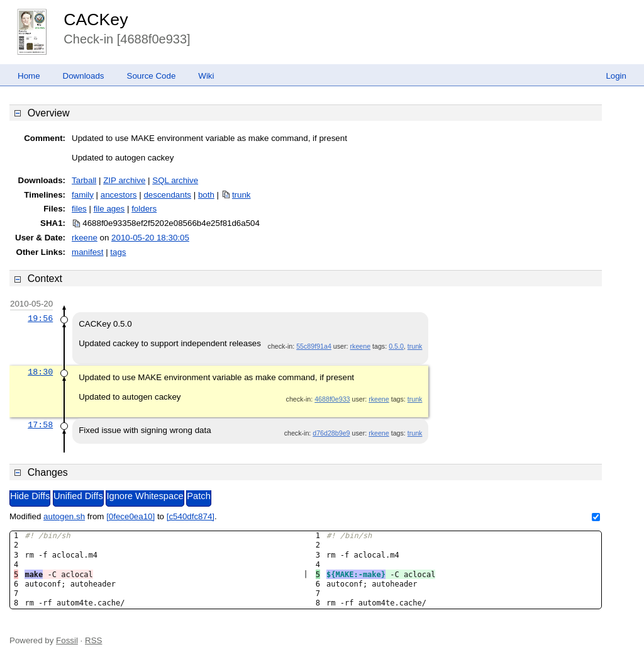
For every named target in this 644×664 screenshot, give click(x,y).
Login (616, 76)
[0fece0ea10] (130, 516)
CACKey (96, 20)
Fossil (67, 640)
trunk (241, 195)
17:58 (40, 425)
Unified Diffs (78, 496)
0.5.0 (396, 346)
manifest (87, 252)
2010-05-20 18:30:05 (150, 238)
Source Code (152, 76)
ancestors (119, 195)
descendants (167, 195)
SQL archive (175, 180)
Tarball (84, 180)
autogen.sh (64, 516)
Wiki (206, 76)
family (83, 195)
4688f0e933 (332, 399)
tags (118, 252)
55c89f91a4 (314, 346)
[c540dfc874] (191, 516)
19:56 (40, 318)
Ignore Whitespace (145, 496)
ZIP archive (124, 180)
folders (144, 209)
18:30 (40, 372)
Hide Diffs (30, 496)
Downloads (84, 76)
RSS (93, 640)
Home (29, 76)
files (79, 209)
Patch (198, 496)
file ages (109, 209)
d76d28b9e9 (331, 433)
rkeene (85, 238)
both (206, 195)
